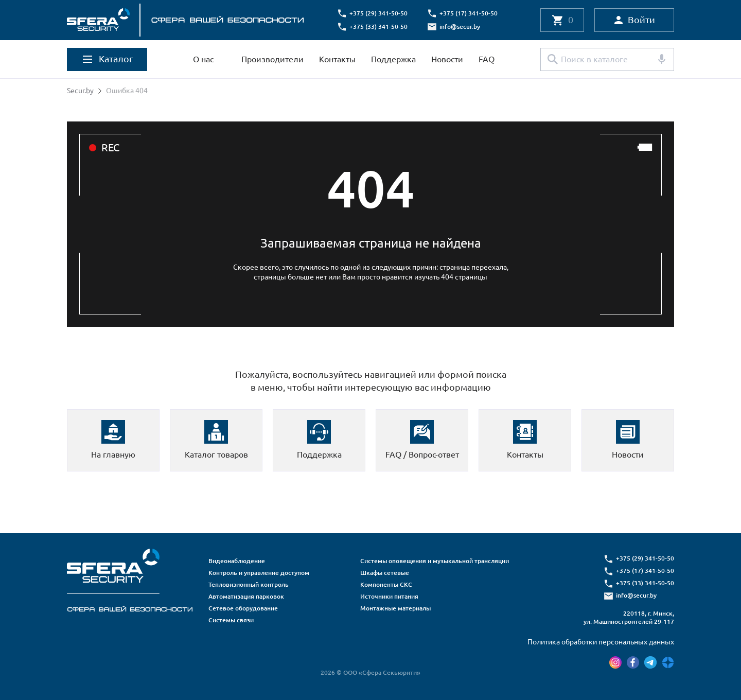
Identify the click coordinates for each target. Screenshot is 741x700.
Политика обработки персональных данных (601, 642)
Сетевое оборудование (243, 608)
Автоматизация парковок (246, 596)
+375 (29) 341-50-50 (378, 13)
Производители (272, 59)
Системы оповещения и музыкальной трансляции (435, 561)
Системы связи (231, 620)
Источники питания (389, 596)
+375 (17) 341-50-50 (469, 13)
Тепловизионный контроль (249, 584)
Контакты (337, 59)
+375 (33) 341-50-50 (378, 27)
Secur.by (80, 91)
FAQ (487, 59)
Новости (447, 59)
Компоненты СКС (386, 584)
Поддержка (393, 59)
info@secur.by (460, 27)
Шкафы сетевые (385, 573)
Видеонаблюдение (237, 561)
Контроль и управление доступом (259, 573)
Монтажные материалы (395, 608)
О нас (203, 59)
